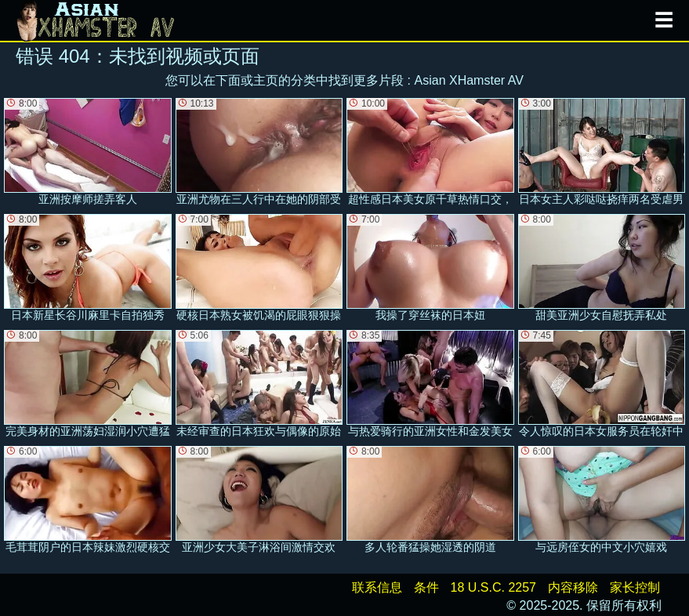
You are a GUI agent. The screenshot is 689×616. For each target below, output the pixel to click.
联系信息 (377, 587)
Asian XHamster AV (469, 80)
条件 (426, 587)
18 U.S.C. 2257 (493, 587)
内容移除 (573, 587)
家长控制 (635, 587)
